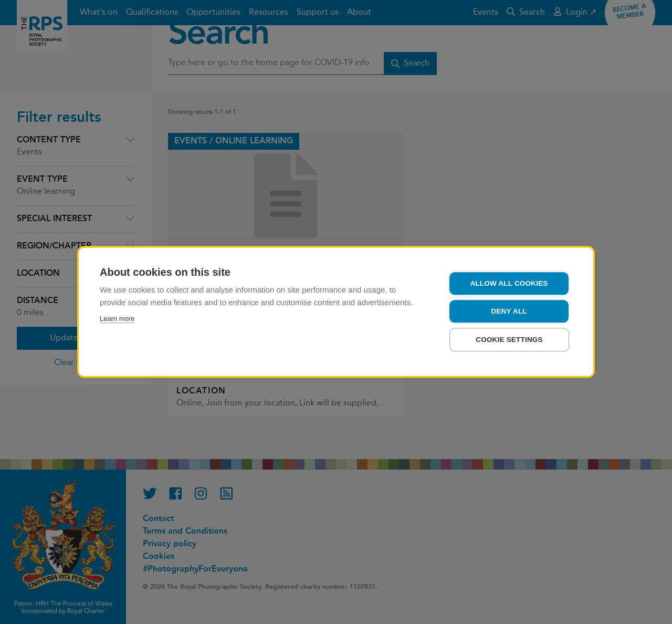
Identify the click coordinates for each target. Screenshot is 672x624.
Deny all (509, 315)
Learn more (117, 322)
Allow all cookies (509, 287)
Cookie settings (509, 343)
